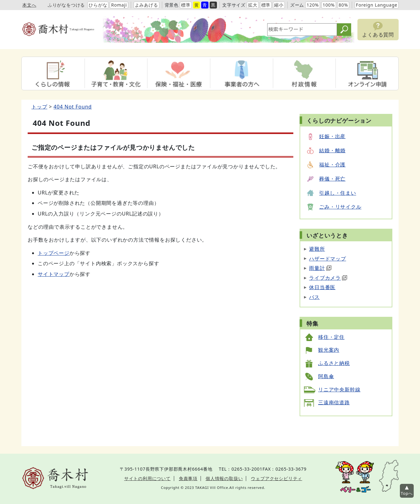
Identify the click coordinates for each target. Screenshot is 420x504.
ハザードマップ (328, 259)
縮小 (279, 5)
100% (329, 5)
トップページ (54, 253)
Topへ (407, 493)
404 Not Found (72, 107)
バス (314, 297)
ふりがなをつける (66, 5)
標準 (186, 5)
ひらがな (98, 5)
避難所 (317, 249)
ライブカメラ (328, 278)
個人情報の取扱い (224, 478)
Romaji (119, 5)
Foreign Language (377, 5)
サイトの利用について (147, 478)
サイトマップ (54, 274)
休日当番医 (322, 287)
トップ (39, 107)
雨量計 (320, 268)
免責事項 (188, 478)
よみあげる (146, 5)
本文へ (29, 5)
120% (313, 5)
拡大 (253, 5)
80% (343, 5)
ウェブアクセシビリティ (276, 478)
